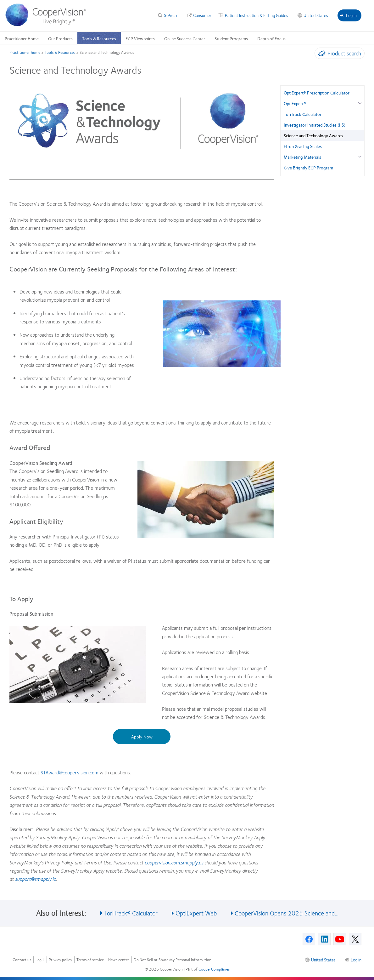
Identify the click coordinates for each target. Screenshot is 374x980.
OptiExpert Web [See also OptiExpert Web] (196, 913)
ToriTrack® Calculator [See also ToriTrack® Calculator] (131, 913)
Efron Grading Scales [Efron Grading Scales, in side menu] (303, 146)
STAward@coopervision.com (70, 772)
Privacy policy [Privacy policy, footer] (60, 960)
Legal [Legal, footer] (40, 960)
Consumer (202, 15)
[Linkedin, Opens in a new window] (324, 939)
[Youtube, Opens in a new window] (340, 939)
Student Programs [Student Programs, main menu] (231, 38)
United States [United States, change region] (316, 15)
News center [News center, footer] (119, 960)
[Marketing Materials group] (360, 156)
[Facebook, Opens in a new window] (309, 939)
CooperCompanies (214, 969)
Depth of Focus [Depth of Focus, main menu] (271, 38)
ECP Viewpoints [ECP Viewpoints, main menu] (140, 38)
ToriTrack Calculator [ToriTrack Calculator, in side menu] (303, 114)
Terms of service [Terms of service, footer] (90, 960)
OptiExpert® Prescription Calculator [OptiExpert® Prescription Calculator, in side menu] (317, 93)
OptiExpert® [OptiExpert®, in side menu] (295, 103)
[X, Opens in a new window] (355, 939)
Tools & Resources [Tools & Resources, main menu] (99, 38)
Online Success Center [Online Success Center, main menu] (185, 38)
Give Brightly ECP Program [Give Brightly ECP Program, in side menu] (308, 168)
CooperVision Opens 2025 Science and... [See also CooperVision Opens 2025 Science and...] (287, 913)
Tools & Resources (60, 52)
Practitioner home (25, 52)
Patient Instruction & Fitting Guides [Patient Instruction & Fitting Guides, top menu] (257, 15)
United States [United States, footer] (323, 960)
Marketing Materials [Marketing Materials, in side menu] (302, 157)
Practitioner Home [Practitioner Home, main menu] (22, 38)
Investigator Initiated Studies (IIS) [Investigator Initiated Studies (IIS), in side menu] (315, 125)
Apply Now (142, 737)
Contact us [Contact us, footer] (22, 960)
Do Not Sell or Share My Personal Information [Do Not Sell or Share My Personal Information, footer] (173, 960)
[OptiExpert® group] (360, 103)
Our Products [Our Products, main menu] (60, 38)
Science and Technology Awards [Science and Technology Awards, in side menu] (313, 135)
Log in (349, 15)
